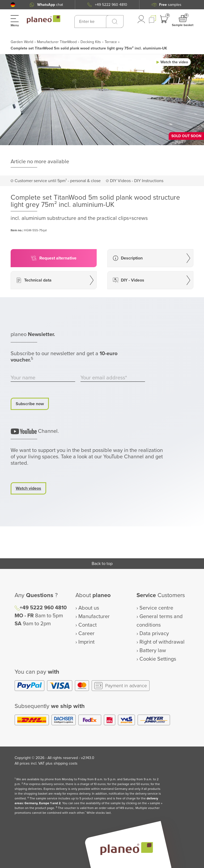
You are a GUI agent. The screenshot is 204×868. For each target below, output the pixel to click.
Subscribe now (30, 404)
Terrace (111, 42)
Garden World (22, 42)
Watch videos (28, 488)
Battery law (153, 651)
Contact (88, 625)
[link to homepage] (44, 19)
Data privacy (154, 634)
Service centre (156, 608)
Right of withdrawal (162, 642)
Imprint (86, 642)
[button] (13, 5)
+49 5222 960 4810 (43, 608)
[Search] (115, 22)
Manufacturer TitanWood (57, 42)
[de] (13, 5)
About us (89, 608)
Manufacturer (94, 617)
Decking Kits (91, 42)
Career (86, 634)
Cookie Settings (158, 659)
